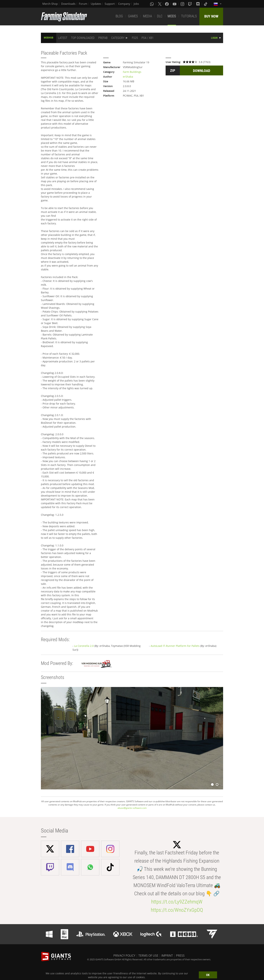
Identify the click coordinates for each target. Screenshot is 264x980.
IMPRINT (167, 956)
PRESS (180, 956)
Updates (96, 4)
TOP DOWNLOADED (83, 38)
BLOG (119, 16)
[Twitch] (190, 4)
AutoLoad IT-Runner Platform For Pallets (175, 646)
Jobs (136, 4)
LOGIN (214, 38)
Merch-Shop (50, 4)
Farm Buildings (132, 72)
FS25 (135, 38)
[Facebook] (167, 4)
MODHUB (49, 38)
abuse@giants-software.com (132, 808)
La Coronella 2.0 (84, 646)
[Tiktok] (206, 4)
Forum (83, 4)
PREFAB (103, 38)
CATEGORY (118, 38)
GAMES (133, 16)
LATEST (63, 38)
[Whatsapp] (152, 4)
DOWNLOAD (202, 71)
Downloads (68, 4)
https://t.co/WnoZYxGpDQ (177, 910)
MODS (172, 16)
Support (110, 4)
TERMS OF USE (148, 956)
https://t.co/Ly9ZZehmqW (177, 902)
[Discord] (198, 4)
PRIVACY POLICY (124, 956)
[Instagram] (183, 4)
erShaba (128, 77)
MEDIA (147, 16)
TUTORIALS (189, 16)
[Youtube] (175, 4)
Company (124, 4)
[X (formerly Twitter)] (160, 4)
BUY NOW (211, 16)
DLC (160, 16)
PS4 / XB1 (148, 38)
